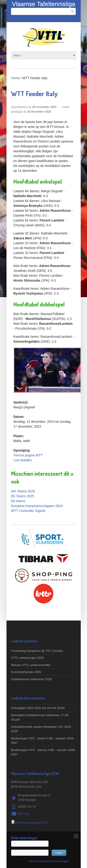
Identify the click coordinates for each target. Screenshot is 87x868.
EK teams (18, 501)
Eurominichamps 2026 (26, 672)
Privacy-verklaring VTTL (32, 823)
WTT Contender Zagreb (28, 511)
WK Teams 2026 (23, 491)
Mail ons (24, 814)
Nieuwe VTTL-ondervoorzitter (31, 665)
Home (15, 78)
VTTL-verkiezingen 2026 (28, 658)
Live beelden (23, 460)
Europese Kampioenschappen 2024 (37, 506)
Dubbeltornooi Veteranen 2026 (32, 679)
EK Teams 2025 (23, 496)
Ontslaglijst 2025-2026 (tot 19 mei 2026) (38, 708)
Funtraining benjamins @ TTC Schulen (37, 651)
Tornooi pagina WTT (28, 455)
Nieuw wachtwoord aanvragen (49, 861)
